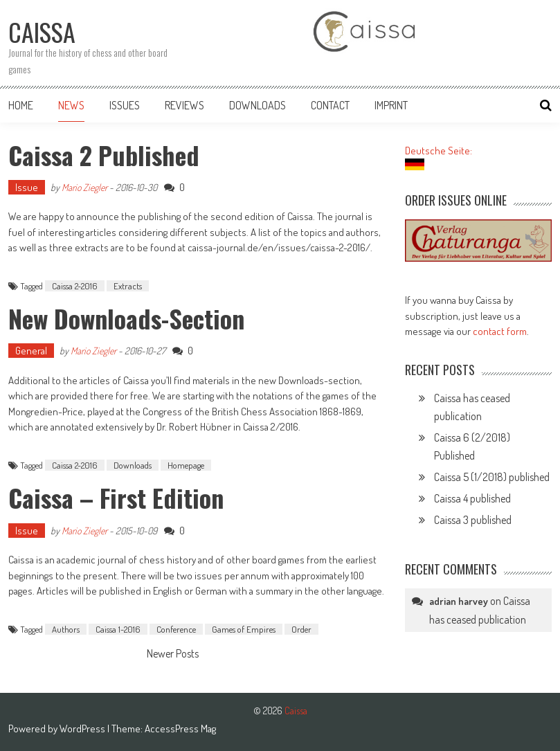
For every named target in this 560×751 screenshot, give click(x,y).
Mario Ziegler (84, 187)
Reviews (184, 105)
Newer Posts (173, 655)
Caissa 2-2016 (75, 286)
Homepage (186, 465)
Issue (27, 187)
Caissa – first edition (116, 497)
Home (21, 105)
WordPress (83, 729)
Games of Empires (244, 629)
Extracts (128, 286)
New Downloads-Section (126, 318)
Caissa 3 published (473, 520)
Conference (176, 629)
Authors (66, 629)
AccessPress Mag (180, 729)
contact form (500, 331)
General (31, 351)
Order (301, 629)
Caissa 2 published (104, 155)
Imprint (391, 105)
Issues (125, 105)
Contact (330, 105)
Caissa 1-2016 (118, 629)
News (71, 105)
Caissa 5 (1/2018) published (492, 477)
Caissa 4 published (472, 498)
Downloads (258, 105)
